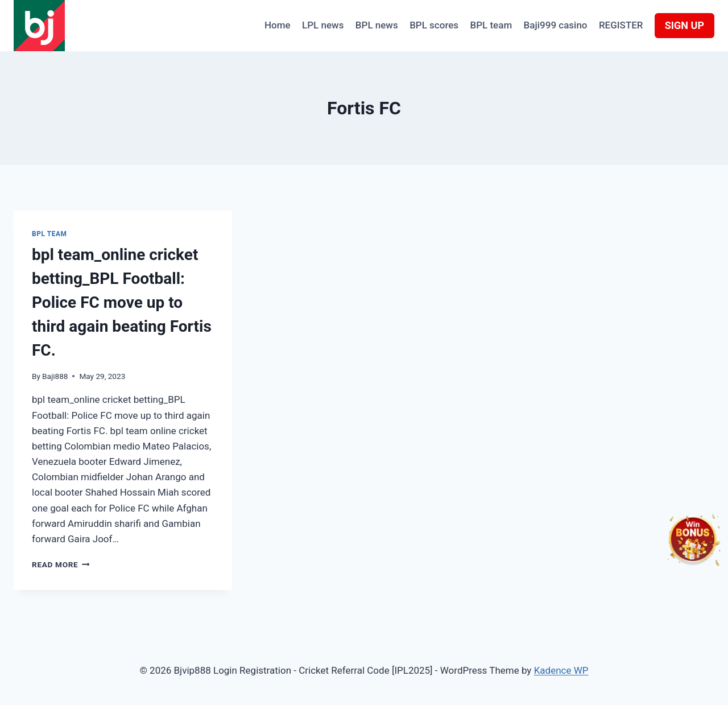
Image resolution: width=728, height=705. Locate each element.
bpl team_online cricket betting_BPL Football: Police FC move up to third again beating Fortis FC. (122, 302)
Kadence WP (561, 670)
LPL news (323, 25)
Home (278, 25)
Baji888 (55, 376)
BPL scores (434, 25)
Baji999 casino (556, 25)
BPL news (377, 25)
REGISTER (621, 25)
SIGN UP (684, 25)
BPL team (491, 25)
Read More (61, 564)
